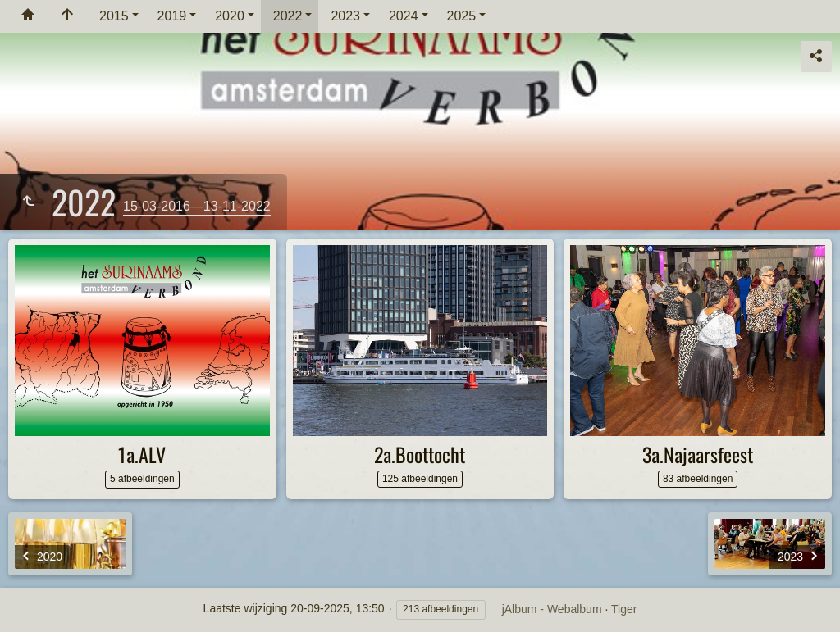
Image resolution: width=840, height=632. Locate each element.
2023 (345, 16)
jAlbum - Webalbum (552, 609)
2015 (114, 16)
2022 (288, 16)
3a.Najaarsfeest (698, 454)
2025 (462, 16)
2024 (404, 16)
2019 (172, 16)
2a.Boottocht (420, 454)
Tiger (624, 609)
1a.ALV (142, 454)
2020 (230, 16)
